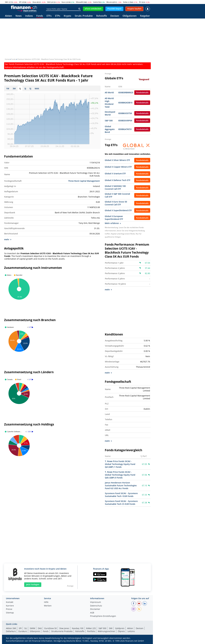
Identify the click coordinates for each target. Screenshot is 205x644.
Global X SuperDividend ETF (118, 210)
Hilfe (46, 602)
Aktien (8, 16)
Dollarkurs (11, 631)
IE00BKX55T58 (125, 113)
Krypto (67, 16)
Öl (140, 2)
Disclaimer (95, 609)
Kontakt (10, 602)
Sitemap (10, 613)
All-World (109, 92)
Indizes (29, 16)
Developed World (110, 113)
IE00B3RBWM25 (126, 92)
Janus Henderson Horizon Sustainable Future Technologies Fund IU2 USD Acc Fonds (121, 486)
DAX (49, 2)
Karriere (10, 606)
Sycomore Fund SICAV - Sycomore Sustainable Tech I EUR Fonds (121, 495)
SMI (6, 2)
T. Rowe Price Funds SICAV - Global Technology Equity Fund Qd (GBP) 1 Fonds (120, 464)
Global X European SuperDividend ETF (114, 218)
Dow (34, 2)
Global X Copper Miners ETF (118, 167)
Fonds (40, 16)
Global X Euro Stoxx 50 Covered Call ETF (116, 203)
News (19, 16)
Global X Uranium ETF (115, 173)
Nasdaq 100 (78, 628)
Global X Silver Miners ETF (117, 160)
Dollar (125, 2)
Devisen (115, 16)
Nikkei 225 (91, 628)
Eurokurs (23, 631)
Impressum (96, 602)
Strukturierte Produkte (62, 631)
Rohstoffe (102, 16)
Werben (48, 606)
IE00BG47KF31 (125, 129)
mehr (8, 239)
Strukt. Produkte (84, 16)
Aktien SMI (11, 628)
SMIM (32, 628)
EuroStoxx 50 (51, 628)
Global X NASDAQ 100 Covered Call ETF (115, 187)
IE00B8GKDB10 (125, 103)
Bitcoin (109, 2)
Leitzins (131, 631)
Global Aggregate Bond (110, 129)
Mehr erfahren (113, 223)
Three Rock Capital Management (84, 181)
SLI (26, 628)
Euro (63, 2)
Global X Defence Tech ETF (118, 180)
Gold (95, 2)
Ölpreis (121, 631)
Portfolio (91, 631)
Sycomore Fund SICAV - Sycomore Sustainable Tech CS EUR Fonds (121, 503)
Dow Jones (64, 628)
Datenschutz (96, 606)
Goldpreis (120, 628)
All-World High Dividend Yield (109, 103)
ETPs (58, 16)
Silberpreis (35, 631)
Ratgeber (145, 16)
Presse (9, 609)
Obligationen (130, 16)
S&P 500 (109, 121)
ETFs (49, 16)
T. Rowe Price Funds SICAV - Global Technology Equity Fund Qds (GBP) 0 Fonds (120, 475)
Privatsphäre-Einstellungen (103, 616)
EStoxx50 (79, 2)
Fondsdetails (142, 92)
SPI (20, 2)
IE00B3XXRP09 (125, 121)
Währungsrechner (106, 631)
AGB (92, 613)
